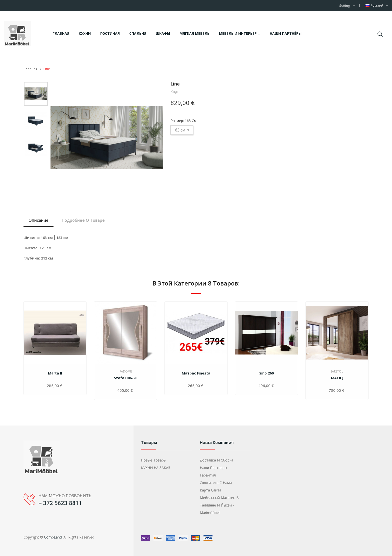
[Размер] (182, 130)
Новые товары (154, 460)
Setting (344, 5)
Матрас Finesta (196, 373)
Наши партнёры (213, 468)
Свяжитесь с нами (216, 483)
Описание (38, 220)
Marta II (55, 373)
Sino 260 (266, 373)
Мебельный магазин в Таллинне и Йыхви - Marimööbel (219, 505)
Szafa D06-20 (126, 378)
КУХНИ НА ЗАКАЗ (156, 468)
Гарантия (208, 475)
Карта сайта (210, 490)
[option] (36, 95)
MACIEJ (337, 378)
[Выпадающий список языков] (377, 5)
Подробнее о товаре (83, 220)
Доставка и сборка (216, 460)
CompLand (53, 537)
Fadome (126, 371)
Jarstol (337, 371)
